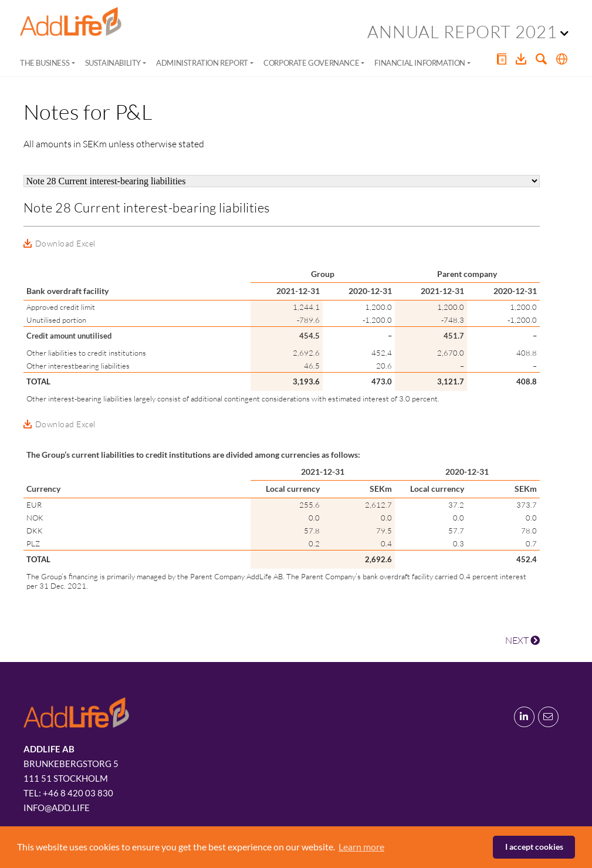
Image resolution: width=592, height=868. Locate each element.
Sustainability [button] (113, 63)
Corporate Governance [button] (311, 63)
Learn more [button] (361, 847)
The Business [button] (45, 63)
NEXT (522, 640)
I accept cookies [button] (534, 847)
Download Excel (65, 243)
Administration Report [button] (202, 63)
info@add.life (57, 808)
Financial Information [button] (420, 63)
